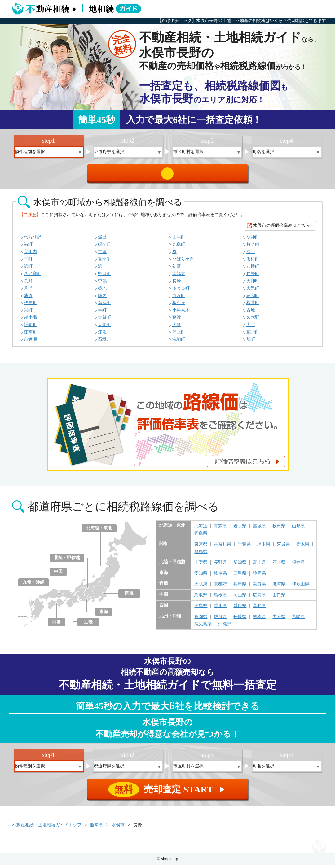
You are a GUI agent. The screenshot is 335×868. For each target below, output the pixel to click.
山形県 (298, 529)
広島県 (259, 598)
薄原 (28, 299)
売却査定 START (168, 175)
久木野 (253, 320)
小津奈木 (181, 313)
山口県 (279, 598)
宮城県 (259, 529)
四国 (56, 625)
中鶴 (102, 284)
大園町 (104, 328)
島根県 (220, 598)
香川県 (220, 609)
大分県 (279, 620)
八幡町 (253, 269)
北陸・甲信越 (67, 561)
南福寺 (179, 277)
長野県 (220, 566)
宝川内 (30, 255)
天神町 (253, 284)
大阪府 (201, 587)
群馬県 (201, 555)
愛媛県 (240, 609)
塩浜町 (104, 306)
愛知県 (201, 577)
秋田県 (279, 529)
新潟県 (240, 566)
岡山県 (240, 598)
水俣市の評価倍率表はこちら (281, 229)
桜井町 (253, 306)
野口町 (104, 277)
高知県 (259, 609)
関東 (129, 596)
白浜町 (179, 299)
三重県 (240, 577)
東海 (104, 615)
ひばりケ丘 (183, 262)
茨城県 (283, 547)
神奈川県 (223, 547)
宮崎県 (298, 620)
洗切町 (179, 342)
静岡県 (259, 577)
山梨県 (201, 566)
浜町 (28, 269)
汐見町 (30, 306)
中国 (58, 574)
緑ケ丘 (104, 247)
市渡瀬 (30, 342)
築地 (102, 291)
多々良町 (181, 291)
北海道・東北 (99, 531)
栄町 (28, 313)
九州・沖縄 (33, 585)
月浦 (28, 291)
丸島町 (179, 247)
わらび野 (33, 240)
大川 (251, 328)
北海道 (201, 529)
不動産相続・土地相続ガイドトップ (47, 828)
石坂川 (104, 342)
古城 (251, 313)
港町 (28, 247)
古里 (102, 255)
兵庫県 (240, 587)
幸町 (102, 313)
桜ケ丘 (179, 306)
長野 (28, 284)
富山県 (259, 566)
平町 (28, 262)
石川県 (279, 566)
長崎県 (240, 620)
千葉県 (244, 547)
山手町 (179, 240)
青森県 (220, 529)
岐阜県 (220, 577)
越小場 (30, 320)
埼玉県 (264, 547)
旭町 (251, 342)
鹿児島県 (203, 627)
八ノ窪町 (33, 277)
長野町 (253, 277)
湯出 (102, 240)
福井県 (298, 566)
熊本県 (259, 620)
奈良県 (259, 587)
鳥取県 (201, 598)
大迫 (177, 328)
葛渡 (177, 320)
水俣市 (118, 828)
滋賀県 (279, 587)
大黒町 (253, 291)
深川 (251, 255)
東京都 (201, 547)
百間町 (104, 262)
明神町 (253, 240)
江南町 (30, 335)
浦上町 (179, 335)
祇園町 (30, 328)
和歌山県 (301, 587)
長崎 (177, 284)
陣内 (102, 299)
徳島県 (201, 609)
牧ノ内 (253, 247)
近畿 (88, 625)
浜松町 (253, 262)
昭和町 (253, 299)
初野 (177, 269)
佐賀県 (220, 620)
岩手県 (240, 529)
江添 (102, 335)
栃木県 (303, 547)
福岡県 (201, 620)
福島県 (201, 537)
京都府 (220, 587)
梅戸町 (253, 335)
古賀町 (104, 320)
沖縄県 (225, 627)
